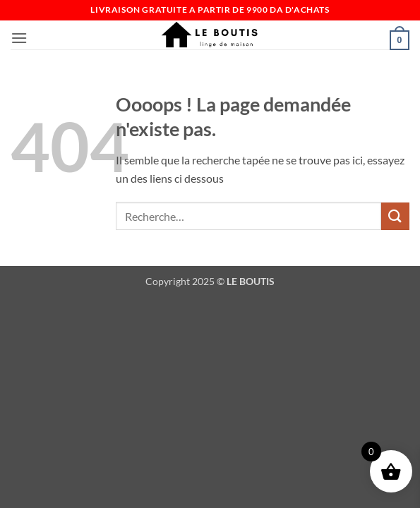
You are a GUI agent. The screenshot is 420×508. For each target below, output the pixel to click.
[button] (19, 38)
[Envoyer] (395, 216)
